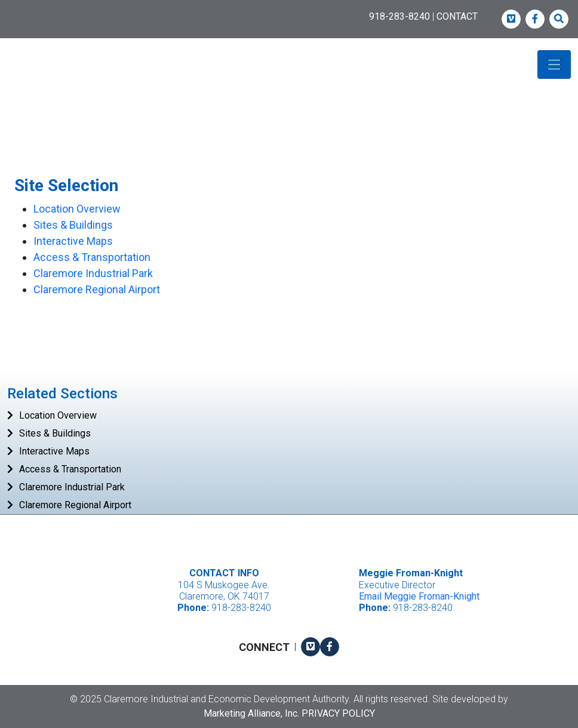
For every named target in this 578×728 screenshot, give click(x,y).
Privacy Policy (338, 713)
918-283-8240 (399, 16)
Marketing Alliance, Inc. (251, 713)
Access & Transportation (92, 257)
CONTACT (457, 16)
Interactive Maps (73, 241)
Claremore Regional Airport (97, 289)
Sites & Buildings (73, 225)
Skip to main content (0, 10)
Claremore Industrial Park (93, 273)
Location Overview (77, 209)
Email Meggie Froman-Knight (419, 596)
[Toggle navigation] (554, 64)
